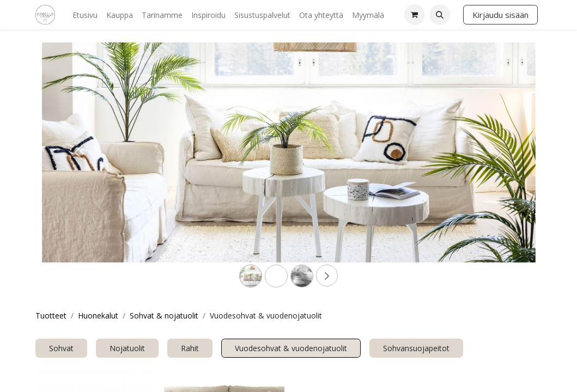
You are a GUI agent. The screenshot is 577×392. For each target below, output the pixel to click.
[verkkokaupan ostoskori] (415, 15)
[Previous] (79, 170)
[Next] (499, 170)
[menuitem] (85, 15)
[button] (440, 15)
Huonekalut (98, 316)
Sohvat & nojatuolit (164, 316)
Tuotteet (51, 316)
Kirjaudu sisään (500, 15)
